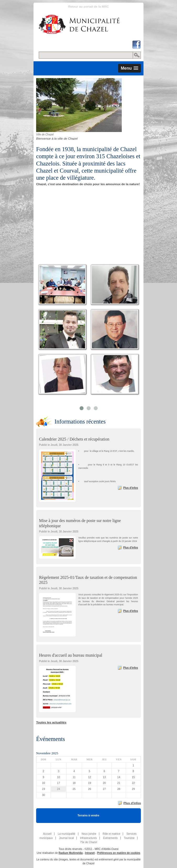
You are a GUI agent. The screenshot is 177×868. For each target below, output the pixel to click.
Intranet (90, 853)
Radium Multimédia (71, 853)
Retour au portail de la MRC (88, 7)
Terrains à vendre (88, 815)
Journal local (66, 838)
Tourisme (129, 838)
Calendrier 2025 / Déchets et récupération (74, 439)
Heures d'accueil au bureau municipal (71, 655)
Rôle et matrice (112, 834)
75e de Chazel (89, 842)
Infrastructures (88, 838)
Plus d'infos (131, 488)
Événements (110, 838)
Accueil (47, 834)
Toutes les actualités (51, 722)
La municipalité (67, 834)
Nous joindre (89, 834)
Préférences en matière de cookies (119, 853)
